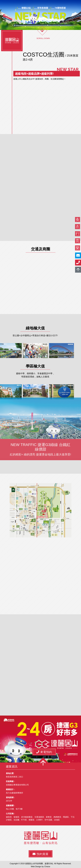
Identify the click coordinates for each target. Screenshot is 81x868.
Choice (47, 867)
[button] (44, 752)
